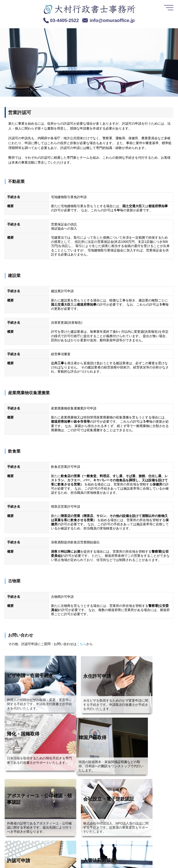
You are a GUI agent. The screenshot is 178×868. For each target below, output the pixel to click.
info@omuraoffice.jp (112, 20)
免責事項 (53, 858)
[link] (16, 856)
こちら (81, 644)
